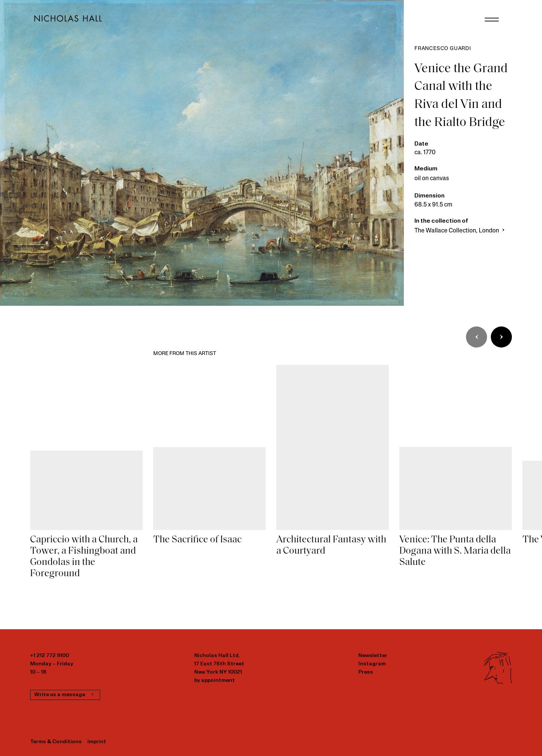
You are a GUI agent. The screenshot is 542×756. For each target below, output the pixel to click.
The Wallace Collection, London (460, 231)
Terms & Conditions (56, 742)
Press (366, 672)
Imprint (97, 742)
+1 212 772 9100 (49, 656)
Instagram (372, 664)
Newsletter (373, 656)
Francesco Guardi (443, 49)
